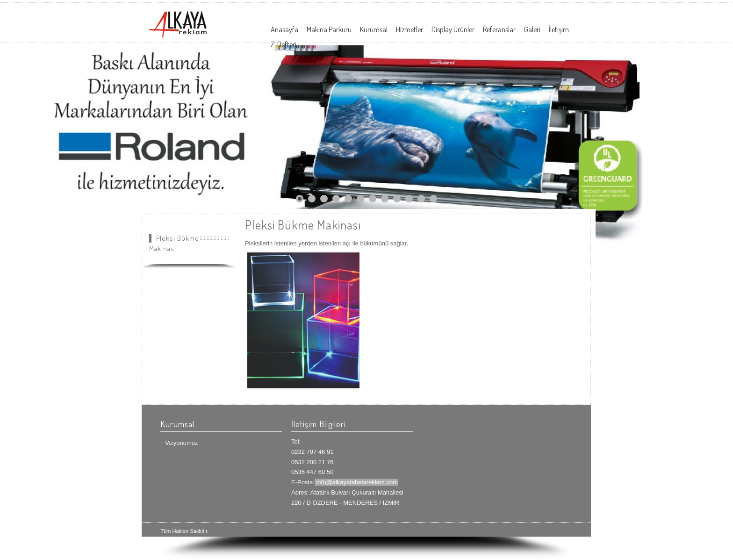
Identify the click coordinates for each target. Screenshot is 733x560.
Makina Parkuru (329, 29)
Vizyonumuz (182, 443)
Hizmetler (410, 29)
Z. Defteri (284, 44)
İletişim (559, 29)
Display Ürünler (453, 29)
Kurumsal (374, 29)
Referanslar (499, 29)
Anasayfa (284, 29)
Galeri (532, 29)
